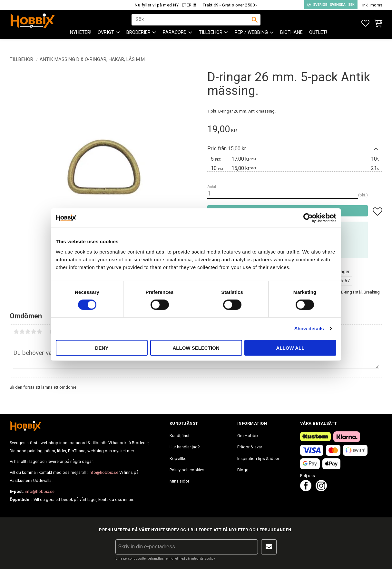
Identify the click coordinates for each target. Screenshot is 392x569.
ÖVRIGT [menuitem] (106, 39)
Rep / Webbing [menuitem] (251, 39)
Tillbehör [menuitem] (211, 39)
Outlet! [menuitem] (318, 39)
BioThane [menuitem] (291, 39)
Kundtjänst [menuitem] (180, 436)
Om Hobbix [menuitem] (248, 436)
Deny (102, 348)
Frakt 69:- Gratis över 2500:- (230, 5)
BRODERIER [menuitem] (138, 39)
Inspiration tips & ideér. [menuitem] (259, 459)
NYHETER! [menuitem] (81, 39)
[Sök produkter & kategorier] (192, 23)
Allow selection (196, 348)
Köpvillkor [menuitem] (179, 459)
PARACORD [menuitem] (175, 39)
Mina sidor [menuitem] (179, 481)
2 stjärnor (22, 332)
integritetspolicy (203, 559)
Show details (309, 329)
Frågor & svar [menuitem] (250, 447)
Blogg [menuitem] (243, 470)
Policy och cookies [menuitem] (187, 470)
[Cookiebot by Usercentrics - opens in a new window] (308, 218)
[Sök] (255, 23)
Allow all (290, 348)
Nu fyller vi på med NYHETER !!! (166, 5)
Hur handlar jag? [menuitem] (185, 447)
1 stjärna (16, 332)
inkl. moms (372, 5)
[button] (365, 23)
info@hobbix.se (103, 472)
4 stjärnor (34, 332)
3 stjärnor (28, 332)
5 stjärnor (39, 332)
